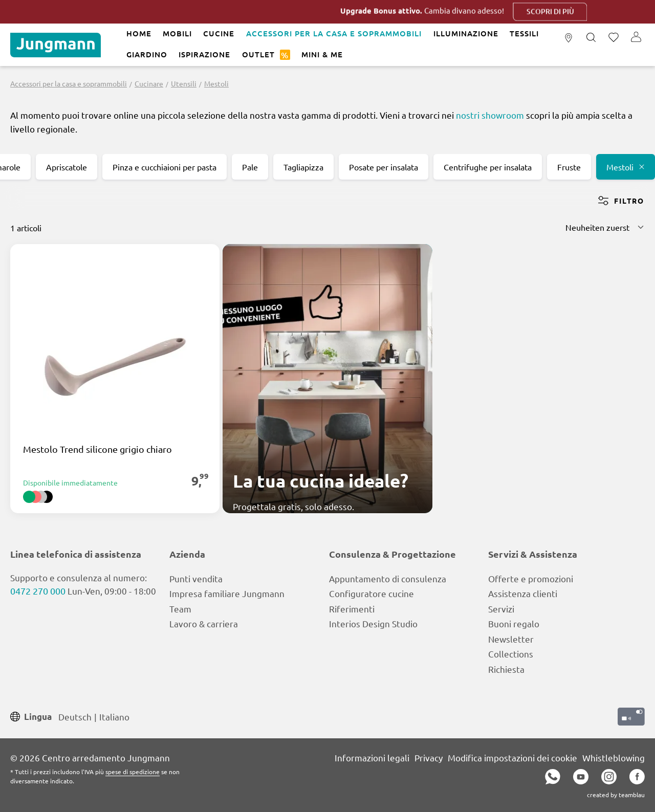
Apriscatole (67, 167)
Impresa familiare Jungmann (227, 593)
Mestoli (626, 167)
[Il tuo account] (636, 38)
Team (180, 609)
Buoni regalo (514, 623)
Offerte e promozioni (531, 578)
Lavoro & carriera (204, 623)
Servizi (501, 609)
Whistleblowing (614, 758)
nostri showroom (490, 115)
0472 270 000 (38, 591)
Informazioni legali (372, 758)
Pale (250, 167)
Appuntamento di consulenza (388, 578)
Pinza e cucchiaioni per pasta (165, 167)
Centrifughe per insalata (488, 167)
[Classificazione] (605, 227)
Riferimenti (352, 609)
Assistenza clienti (523, 593)
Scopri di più (569, 12)
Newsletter (511, 639)
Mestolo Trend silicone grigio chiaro (97, 449)
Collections (511, 654)
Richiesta (506, 669)
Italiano (114, 716)
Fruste (569, 167)
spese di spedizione (133, 772)
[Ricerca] (591, 38)
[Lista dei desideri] (614, 38)
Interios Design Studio (373, 623)
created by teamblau (616, 795)
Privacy (429, 758)
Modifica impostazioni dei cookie (512, 758)
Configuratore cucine (372, 593)
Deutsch (75, 716)
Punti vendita (196, 578)
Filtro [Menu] (621, 201)
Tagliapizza (303, 167)
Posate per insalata (384, 167)
